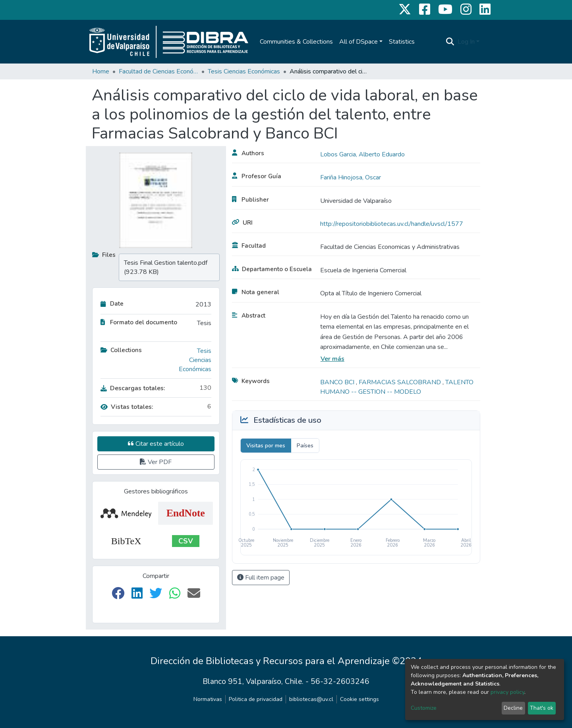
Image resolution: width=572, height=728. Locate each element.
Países (305, 446)
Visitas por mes (266, 446)
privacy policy (507, 692)
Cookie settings (359, 699)
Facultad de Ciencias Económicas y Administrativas (158, 71)
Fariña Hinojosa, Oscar (351, 177)
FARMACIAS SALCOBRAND (401, 382)
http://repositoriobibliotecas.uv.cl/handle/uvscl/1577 (392, 224)
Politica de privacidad (256, 699)
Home (101, 71)
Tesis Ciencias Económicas (244, 71)
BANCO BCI (338, 382)
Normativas (208, 699)
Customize (424, 708)
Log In (466, 42)
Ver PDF (156, 462)
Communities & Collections (296, 42)
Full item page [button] (261, 578)
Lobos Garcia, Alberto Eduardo (362, 154)
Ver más (332, 359)
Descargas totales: (133, 388)
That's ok (542, 708)
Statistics (402, 42)
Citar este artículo (156, 444)
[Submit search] (450, 42)
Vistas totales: (127, 407)
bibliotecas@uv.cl (311, 699)
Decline (513, 708)
